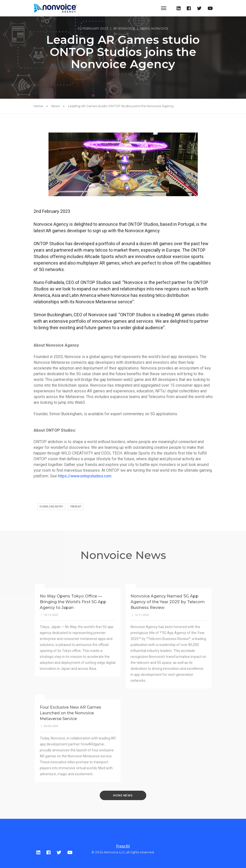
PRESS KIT (76, 507)
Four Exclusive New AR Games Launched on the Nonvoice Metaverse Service (71, 713)
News (145, 28)
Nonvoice (126, 28)
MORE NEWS (123, 795)
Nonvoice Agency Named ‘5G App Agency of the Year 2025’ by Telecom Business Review (168, 602)
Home (38, 106)
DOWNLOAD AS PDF (51, 507)
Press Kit (123, 846)
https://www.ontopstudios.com (85, 476)
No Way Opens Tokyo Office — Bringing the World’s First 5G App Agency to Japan (73, 602)
